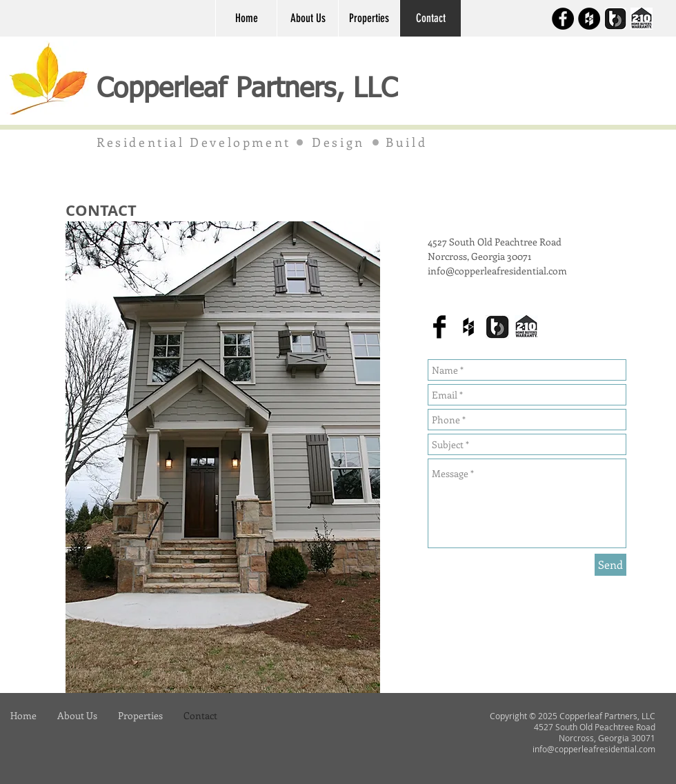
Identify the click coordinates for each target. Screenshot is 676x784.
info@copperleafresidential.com (497, 271)
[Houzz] (589, 19)
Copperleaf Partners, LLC (251, 90)
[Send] (610, 565)
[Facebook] (563, 19)
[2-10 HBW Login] (642, 19)
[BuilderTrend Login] (615, 19)
